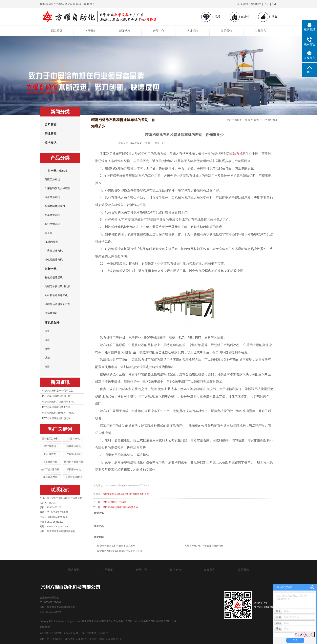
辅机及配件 (52, 322)
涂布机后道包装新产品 (57, 304)
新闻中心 (259, 120)
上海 (89, 639)
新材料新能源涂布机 (56, 295)
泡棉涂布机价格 (141, 494)
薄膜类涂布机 (52, 179)
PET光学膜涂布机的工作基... (57, 407)
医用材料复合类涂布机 (57, 188)
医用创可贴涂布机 (74, 462)
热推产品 (44, 639)
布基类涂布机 (52, 215)
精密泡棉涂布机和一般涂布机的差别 (116, 546)
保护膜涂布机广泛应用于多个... (59, 402)
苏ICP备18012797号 (50, 612)
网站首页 (57, 31)
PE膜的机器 (51, 242)
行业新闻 (51, 134)
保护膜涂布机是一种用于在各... (59, 391)
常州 (118, 639)
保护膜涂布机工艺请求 (115, 502)
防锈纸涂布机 (74, 446)
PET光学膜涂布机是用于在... (57, 396)
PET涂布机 (50, 446)
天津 (78, 639)
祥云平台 (81, 633)
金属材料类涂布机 (55, 206)
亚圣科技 (103, 633)
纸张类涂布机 (52, 197)
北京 (95, 639)
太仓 (73, 639)
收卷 (47, 349)
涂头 (47, 331)
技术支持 (176, 570)
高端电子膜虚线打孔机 (57, 286)
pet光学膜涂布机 (147, 621)
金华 (108, 639)
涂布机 (48, 233)
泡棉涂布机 (109, 494)
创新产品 (51, 269)
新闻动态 (125, 31)
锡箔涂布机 (74, 439)
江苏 (67, 639)
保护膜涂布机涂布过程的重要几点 (120, 507)
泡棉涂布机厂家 (123, 494)
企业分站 (243, 4)
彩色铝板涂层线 (54, 277)
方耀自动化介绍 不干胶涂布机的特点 (204, 546)
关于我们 (91, 31)
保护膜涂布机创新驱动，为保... (59, 413)
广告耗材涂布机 (54, 251)
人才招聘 (193, 31)
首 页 (247, 120)
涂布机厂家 (131, 621)
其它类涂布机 (52, 224)
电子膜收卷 (50, 454)
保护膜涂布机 (74, 469)
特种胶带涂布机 (50, 439)
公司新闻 (51, 125)
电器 (47, 367)
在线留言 (261, 31)
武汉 (84, 639)
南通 (113, 639)
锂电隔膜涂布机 (54, 260)
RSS (267, 4)
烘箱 (47, 358)
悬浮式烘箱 (51, 313)
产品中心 (158, 31)
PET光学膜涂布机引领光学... (57, 418)
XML (275, 4)
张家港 (101, 639)
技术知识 (51, 143)
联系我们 (226, 31)
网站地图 (256, 4)
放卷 (47, 340)
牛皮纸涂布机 (74, 454)
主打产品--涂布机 (56, 171)
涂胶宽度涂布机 (74, 477)
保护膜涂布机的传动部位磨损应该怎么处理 (120, 551)
